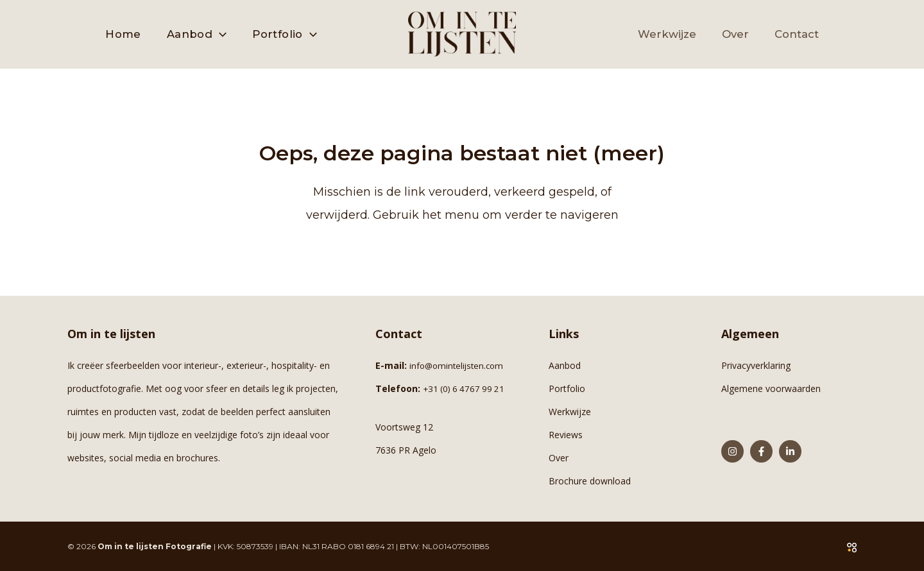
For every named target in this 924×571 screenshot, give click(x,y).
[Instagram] (732, 451)
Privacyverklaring (756, 365)
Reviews (566, 435)
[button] (219, 34)
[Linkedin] (790, 451)
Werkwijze (570, 412)
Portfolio (567, 388)
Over (559, 458)
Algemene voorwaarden (771, 388)
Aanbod (565, 365)
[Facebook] (761, 451)
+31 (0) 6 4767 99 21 (466, 388)
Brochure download (590, 481)
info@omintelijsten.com (459, 365)
